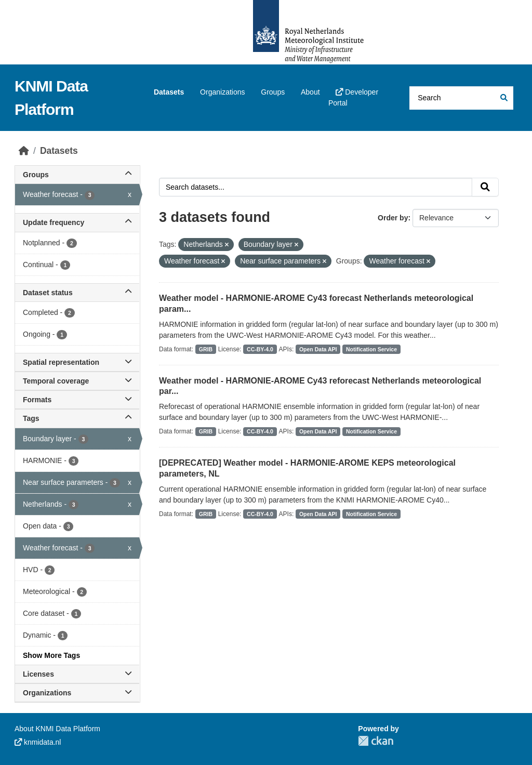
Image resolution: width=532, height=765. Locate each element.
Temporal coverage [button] (77, 381)
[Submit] (503, 98)
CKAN (376, 741)
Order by (393, 218)
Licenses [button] (77, 674)
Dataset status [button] (77, 293)
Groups (273, 92)
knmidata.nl (38, 742)
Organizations (222, 92)
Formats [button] (77, 400)
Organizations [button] (77, 693)
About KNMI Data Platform (57, 729)
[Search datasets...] (461, 98)
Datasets (169, 92)
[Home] (24, 151)
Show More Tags (51, 655)
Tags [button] (77, 418)
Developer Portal (353, 97)
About (310, 92)
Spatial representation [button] (77, 362)
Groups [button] (77, 175)
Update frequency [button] (77, 222)
